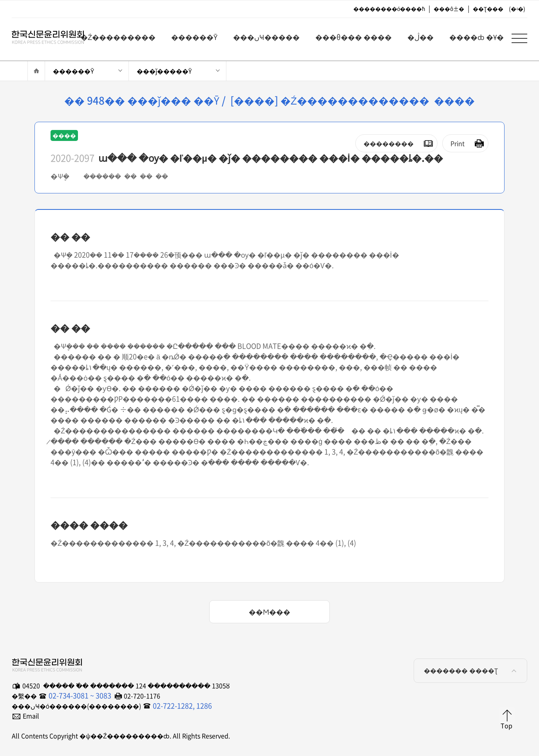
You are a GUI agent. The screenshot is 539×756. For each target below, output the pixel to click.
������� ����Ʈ (471, 670)
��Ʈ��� (488, 9)
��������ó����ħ (389, 9)
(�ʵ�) (517, 9)
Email (31, 716)
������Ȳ (73, 71)
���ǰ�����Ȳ (164, 71)
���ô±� (449, 9)
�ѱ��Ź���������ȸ (43, 36)
